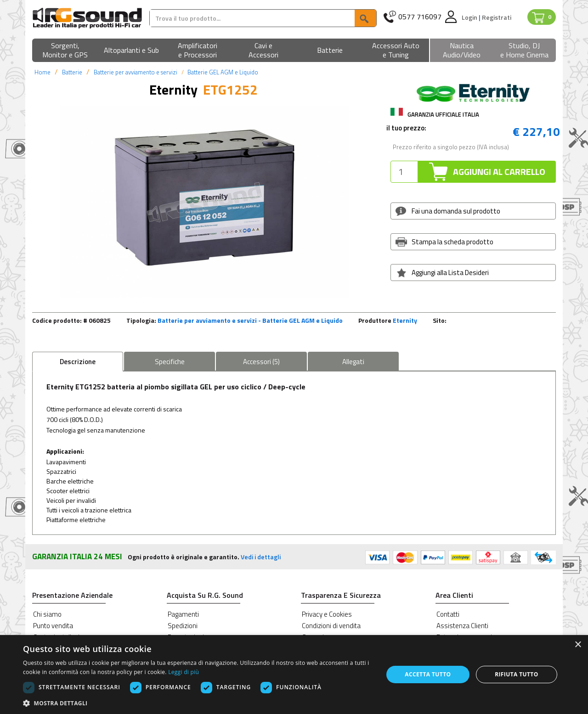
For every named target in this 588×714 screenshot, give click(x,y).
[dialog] (294, 675)
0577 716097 (420, 17)
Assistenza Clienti (462, 626)
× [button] (578, 645)
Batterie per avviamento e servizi (136, 72)
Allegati (353, 362)
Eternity (405, 320)
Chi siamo (47, 614)
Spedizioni (183, 626)
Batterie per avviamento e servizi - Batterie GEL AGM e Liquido (250, 320)
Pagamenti (183, 614)
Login (470, 17)
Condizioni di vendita (331, 626)
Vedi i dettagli (261, 557)
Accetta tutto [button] (428, 674)
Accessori (261, 362)
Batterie (72, 72)
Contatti (448, 614)
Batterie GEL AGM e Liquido (223, 72)
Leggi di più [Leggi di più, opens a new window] (184, 672)
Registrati (497, 17)
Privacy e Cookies (327, 614)
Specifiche (170, 362)
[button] (65, 51)
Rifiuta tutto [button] (517, 674)
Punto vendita (53, 626)
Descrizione (78, 362)
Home (42, 72)
